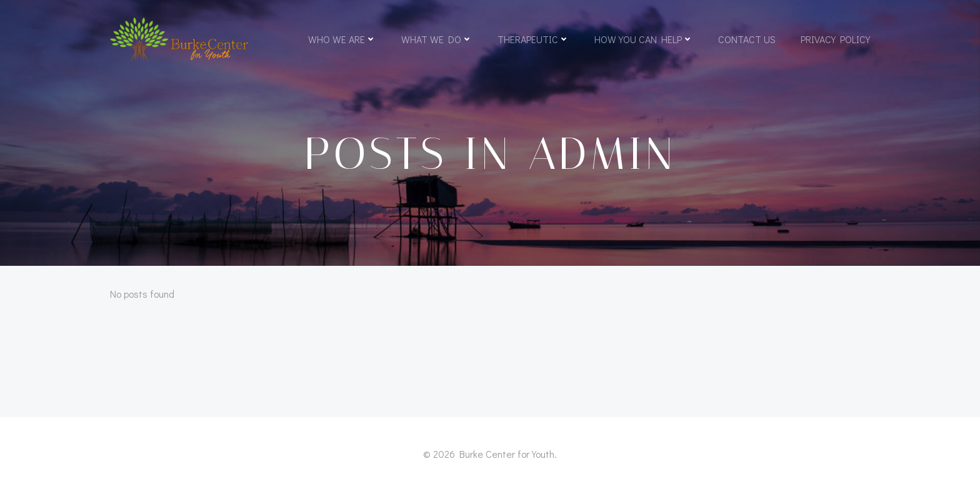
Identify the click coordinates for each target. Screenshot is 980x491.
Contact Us (747, 39)
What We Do (437, 39)
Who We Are (342, 39)
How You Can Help (644, 39)
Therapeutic (533, 39)
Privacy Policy (835, 39)
